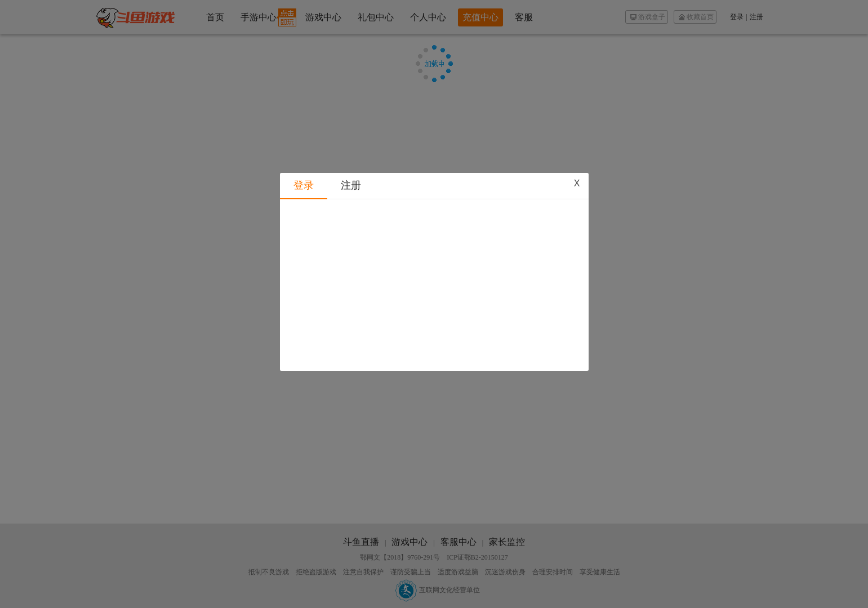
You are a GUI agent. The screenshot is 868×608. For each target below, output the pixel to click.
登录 (304, 144)
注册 (351, 144)
